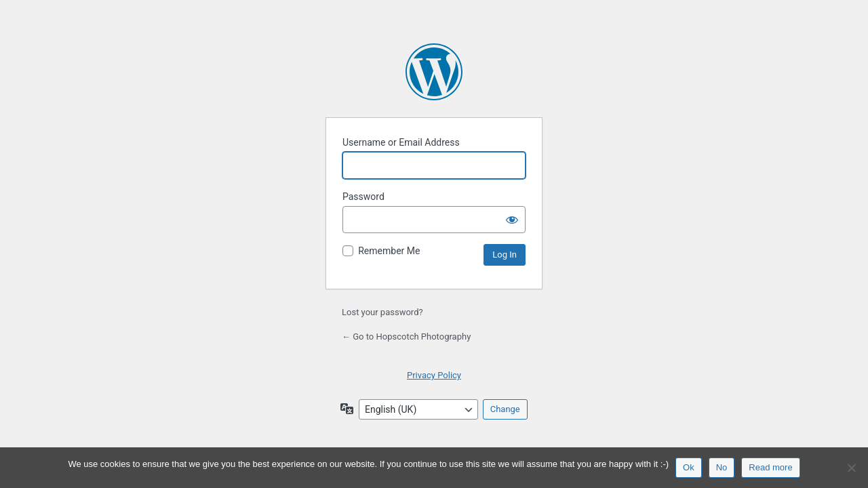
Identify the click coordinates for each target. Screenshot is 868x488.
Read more (770, 467)
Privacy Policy (434, 375)
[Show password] (512, 220)
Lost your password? (382, 312)
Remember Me (389, 251)
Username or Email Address (401, 142)
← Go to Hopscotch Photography (406, 337)
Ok (689, 467)
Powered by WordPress (434, 72)
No (722, 467)
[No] (851, 468)
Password (363, 197)
